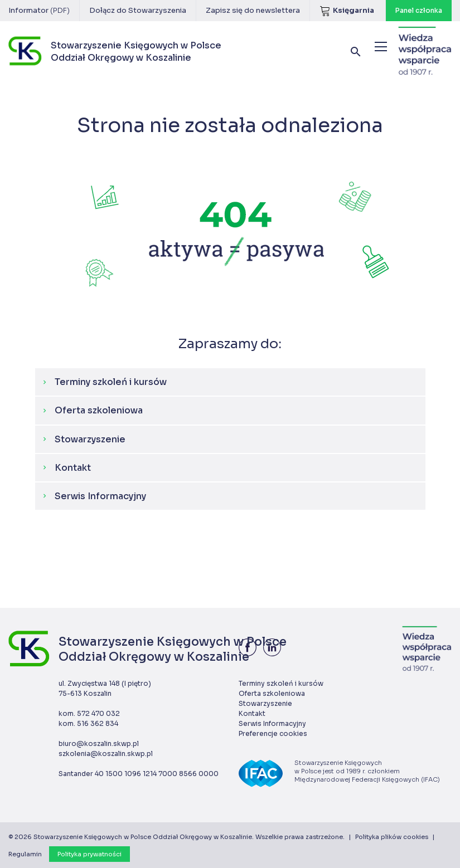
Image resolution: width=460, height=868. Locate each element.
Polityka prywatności (89, 854)
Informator (39, 10)
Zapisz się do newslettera (253, 10)
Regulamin (25, 854)
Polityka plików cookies (392, 837)
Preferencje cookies (273, 733)
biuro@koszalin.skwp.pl (99, 743)
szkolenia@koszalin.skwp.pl (106, 754)
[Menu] (381, 47)
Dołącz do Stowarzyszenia (138, 10)
